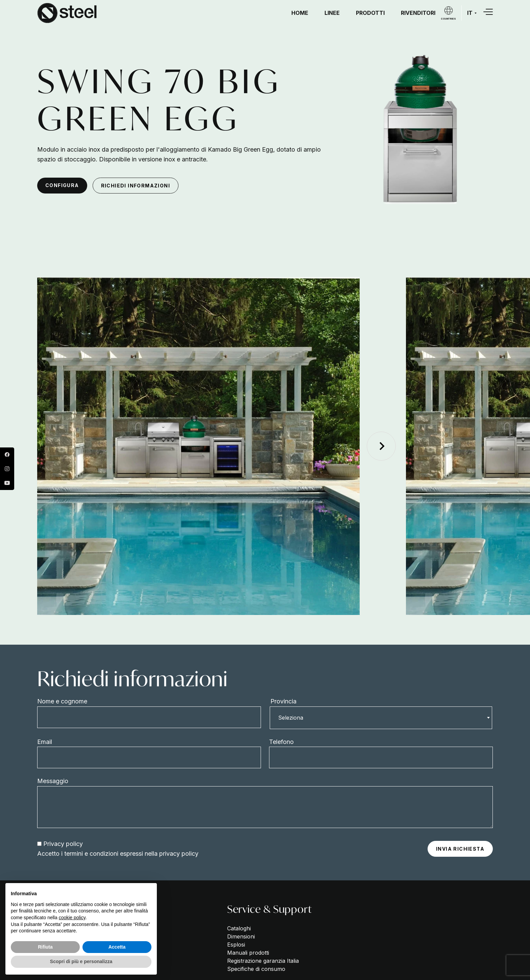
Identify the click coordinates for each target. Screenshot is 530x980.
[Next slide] (381, 446)
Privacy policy (63, 844)
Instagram (7, 469)
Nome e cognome (62, 701)
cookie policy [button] (72, 918)
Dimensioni (241, 936)
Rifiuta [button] (45, 947)
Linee (332, 13)
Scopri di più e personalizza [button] (81, 961)
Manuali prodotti (248, 953)
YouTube (7, 483)
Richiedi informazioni (136, 186)
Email (45, 742)
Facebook (7, 455)
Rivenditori (418, 13)
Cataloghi (239, 928)
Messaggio (53, 781)
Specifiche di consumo (256, 969)
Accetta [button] (117, 947)
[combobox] (381, 718)
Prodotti (370, 13)
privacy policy (178, 854)
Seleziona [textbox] (291, 718)
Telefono (281, 742)
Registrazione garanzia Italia (263, 961)
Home (300, 13)
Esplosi (236, 945)
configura (62, 185)
